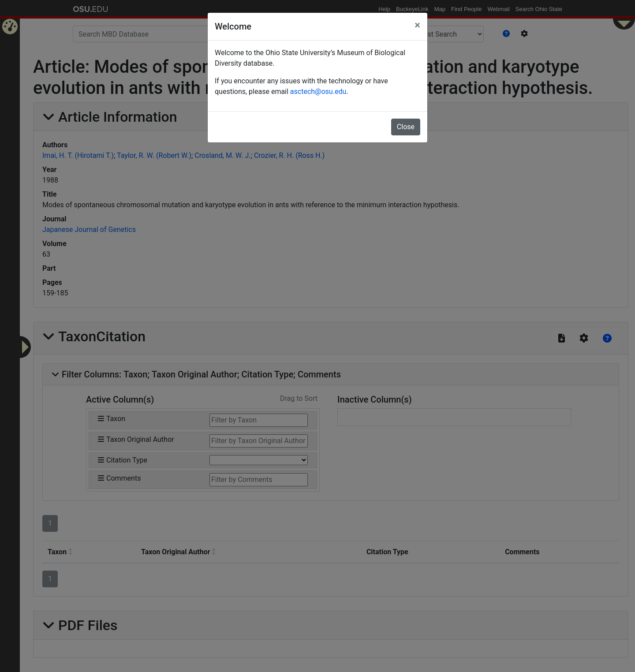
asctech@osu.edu (318, 91)
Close (406, 127)
